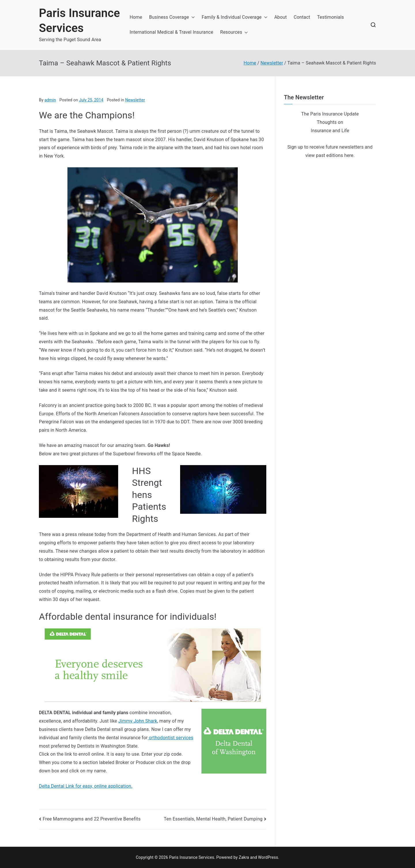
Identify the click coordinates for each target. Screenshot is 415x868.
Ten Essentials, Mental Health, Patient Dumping (213, 819)
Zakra (244, 857)
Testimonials (330, 17)
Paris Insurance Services (192, 857)
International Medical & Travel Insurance (171, 32)
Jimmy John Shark (138, 721)
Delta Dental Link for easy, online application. (86, 786)
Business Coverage (172, 17)
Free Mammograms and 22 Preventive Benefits (92, 819)
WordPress (268, 857)
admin (50, 100)
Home (136, 17)
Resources (234, 32)
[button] (192, 17)
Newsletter (135, 100)
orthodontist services (170, 738)
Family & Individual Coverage (235, 17)
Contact (302, 17)
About (281, 17)
